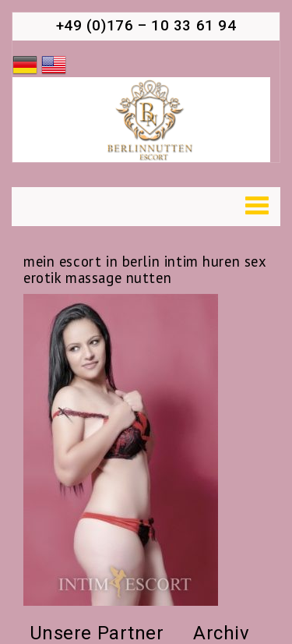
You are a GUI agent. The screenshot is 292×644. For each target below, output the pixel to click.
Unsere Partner (97, 633)
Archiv (221, 633)
